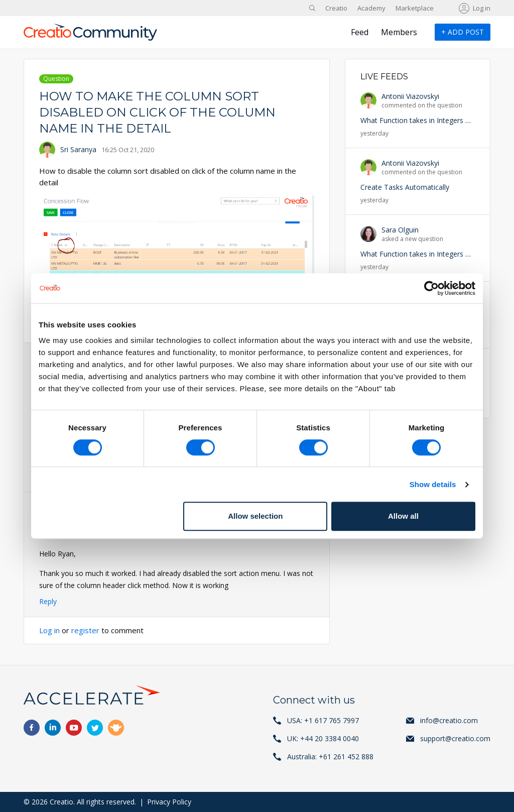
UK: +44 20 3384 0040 (323, 738)
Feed (360, 32)
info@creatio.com (449, 720)
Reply (48, 601)
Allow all (403, 516)
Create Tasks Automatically (405, 187)
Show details (433, 484)
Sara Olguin (400, 230)
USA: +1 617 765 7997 (323, 720)
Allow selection (255, 516)
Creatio (336, 8)
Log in (482, 8)
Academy (371, 8)
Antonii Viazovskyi (410, 96)
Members (399, 32)
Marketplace (415, 8)
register (85, 630)
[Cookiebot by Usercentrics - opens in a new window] (431, 288)
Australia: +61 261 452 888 (330, 757)
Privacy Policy (169, 802)
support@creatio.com (455, 738)
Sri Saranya (78, 149)
